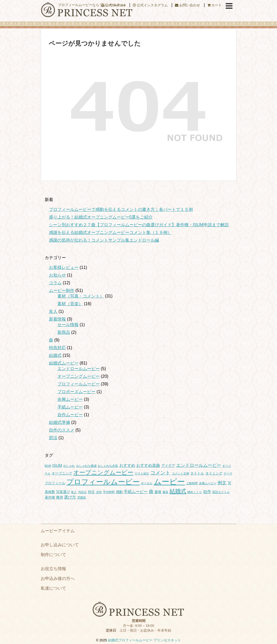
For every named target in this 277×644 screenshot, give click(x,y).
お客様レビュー (64, 267)
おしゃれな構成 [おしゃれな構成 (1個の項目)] (86, 466)
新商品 (64, 332)
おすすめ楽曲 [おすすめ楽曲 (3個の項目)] (148, 465)
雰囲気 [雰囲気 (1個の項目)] (82, 498)
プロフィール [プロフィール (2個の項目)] (55, 483)
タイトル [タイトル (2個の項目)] (197, 473)
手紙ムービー (70, 407)
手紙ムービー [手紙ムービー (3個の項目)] (136, 492)
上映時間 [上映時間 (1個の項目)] (192, 483)
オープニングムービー (79, 376)
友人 (53, 311)
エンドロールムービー (79, 369)
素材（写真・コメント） (81, 296)
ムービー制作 (62, 290)
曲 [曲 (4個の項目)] (151, 491)
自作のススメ (62, 430)
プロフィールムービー (79, 384)
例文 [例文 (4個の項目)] (222, 483)
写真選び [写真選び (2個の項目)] (63, 492)
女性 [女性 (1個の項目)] (99, 492)
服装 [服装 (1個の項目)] (165, 492)
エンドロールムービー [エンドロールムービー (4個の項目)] (199, 465)
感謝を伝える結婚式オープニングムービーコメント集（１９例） (110, 232)
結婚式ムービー (64, 363)
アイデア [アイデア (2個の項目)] (168, 466)
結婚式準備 (60, 422)
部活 (53, 438)
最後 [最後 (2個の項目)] (158, 492)
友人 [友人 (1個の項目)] (74, 492)
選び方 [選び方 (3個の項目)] (70, 497)
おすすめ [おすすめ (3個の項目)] (127, 465)
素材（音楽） (70, 304)
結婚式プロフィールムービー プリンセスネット (145, 640)
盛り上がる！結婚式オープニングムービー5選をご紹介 (101, 217)
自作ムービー (70, 415)
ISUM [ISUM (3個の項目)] (57, 465)
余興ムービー (70, 399)
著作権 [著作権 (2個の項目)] (50, 497)
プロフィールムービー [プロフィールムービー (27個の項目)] (103, 482)
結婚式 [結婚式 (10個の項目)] (178, 491)
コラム (55, 283)
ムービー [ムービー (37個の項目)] (169, 481)
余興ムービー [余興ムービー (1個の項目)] (208, 483)
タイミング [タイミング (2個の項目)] (214, 473)
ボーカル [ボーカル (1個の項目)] (147, 483)
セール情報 (68, 325)
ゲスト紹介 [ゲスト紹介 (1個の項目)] (142, 473)
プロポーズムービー (76, 392)
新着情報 (57, 319)
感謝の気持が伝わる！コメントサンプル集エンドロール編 (104, 240)
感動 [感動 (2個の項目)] (119, 492)
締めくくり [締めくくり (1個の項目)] (195, 492)
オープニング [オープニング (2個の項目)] (62, 473)
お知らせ (57, 275)
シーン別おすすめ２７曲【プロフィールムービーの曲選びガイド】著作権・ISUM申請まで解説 (139, 225)
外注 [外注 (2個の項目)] (91, 492)
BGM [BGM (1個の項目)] (48, 466)
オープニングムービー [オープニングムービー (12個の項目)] (103, 472)
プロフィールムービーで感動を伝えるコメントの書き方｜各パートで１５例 (121, 209)
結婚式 (55, 355)
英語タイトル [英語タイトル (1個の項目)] (221, 492)
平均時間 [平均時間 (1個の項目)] (109, 492)
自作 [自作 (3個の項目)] (207, 492)
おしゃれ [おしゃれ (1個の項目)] (69, 466)
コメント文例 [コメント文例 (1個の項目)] (180, 473)
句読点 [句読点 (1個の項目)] (82, 492)
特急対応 (57, 348)
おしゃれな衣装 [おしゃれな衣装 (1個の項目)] (108, 466)
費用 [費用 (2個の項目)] (60, 497)
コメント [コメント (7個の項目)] (160, 473)
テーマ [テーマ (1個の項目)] (228, 473)
